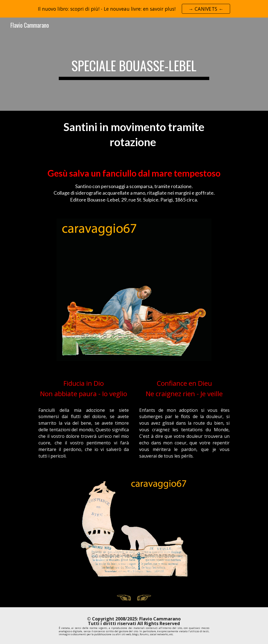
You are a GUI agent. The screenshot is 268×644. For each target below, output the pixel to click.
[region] (134, 9)
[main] (134, 64)
